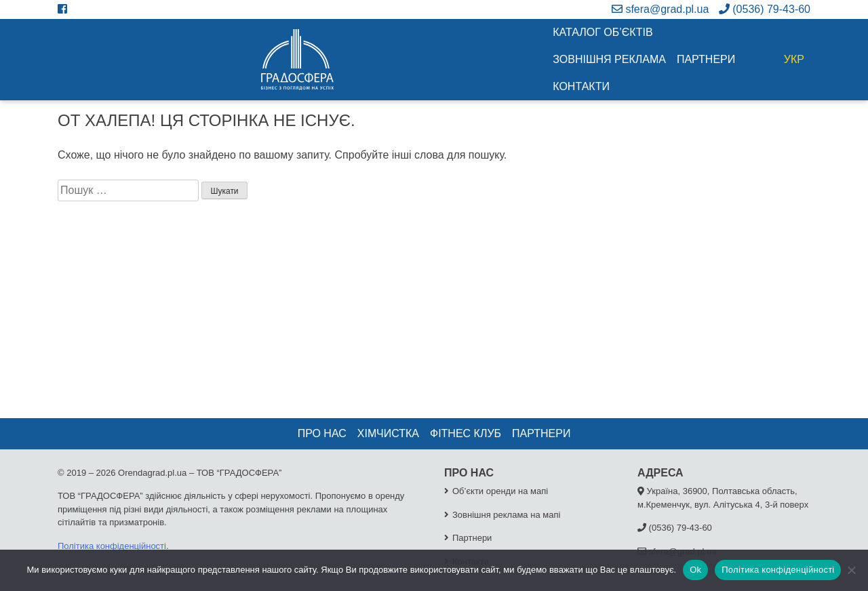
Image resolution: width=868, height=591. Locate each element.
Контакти (581, 86)
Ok (695, 570)
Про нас (322, 433)
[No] (851, 570)
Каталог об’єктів (603, 32)
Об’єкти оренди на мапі (500, 491)
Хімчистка (388, 433)
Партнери (706, 59)
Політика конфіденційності (112, 546)
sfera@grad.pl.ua (660, 9)
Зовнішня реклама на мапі (506, 515)
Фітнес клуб (466, 433)
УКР (794, 59)
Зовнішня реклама (609, 59)
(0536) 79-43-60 (765, 9)
